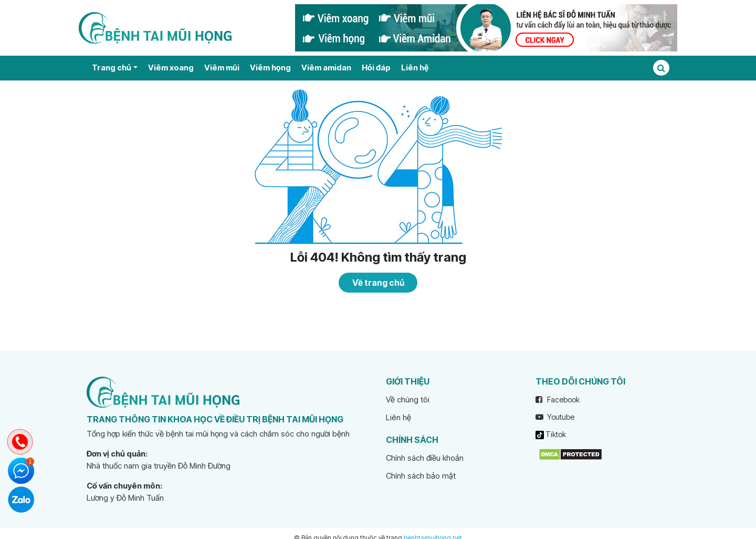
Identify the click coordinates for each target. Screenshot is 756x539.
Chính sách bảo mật (421, 476)
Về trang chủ (378, 283)
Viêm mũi (222, 68)
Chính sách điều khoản (425, 458)
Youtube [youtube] (555, 417)
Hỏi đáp (376, 68)
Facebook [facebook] (558, 400)
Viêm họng (270, 68)
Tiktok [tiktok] (551, 434)
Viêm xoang (171, 68)
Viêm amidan (326, 68)
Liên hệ (415, 68)
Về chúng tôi (408, 400)
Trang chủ (112, 68)
